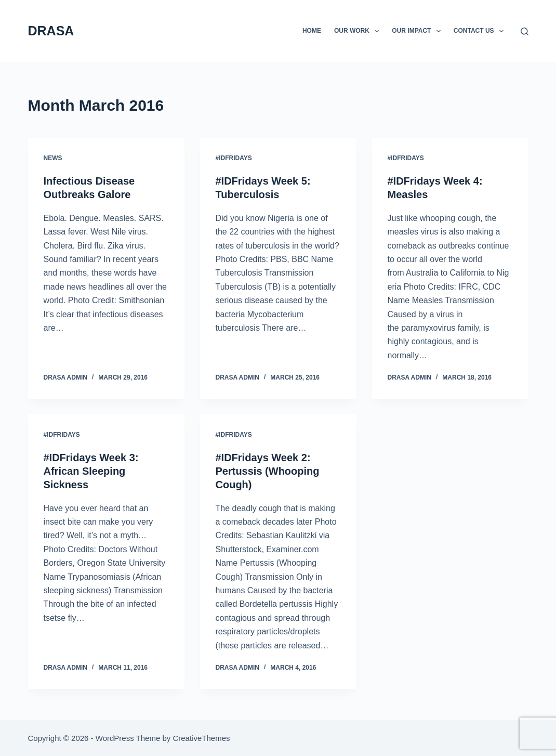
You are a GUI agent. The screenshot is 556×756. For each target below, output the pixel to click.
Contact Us (481, 31)
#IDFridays (234, 158)
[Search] (525, 31)
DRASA (51, 31)
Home (312, 31)
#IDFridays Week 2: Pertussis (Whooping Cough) (268, 471)
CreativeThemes (201, 738)
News (53, 158)
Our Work (359, 31)
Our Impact (418, 31)
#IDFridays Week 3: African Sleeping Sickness (91, 471)
